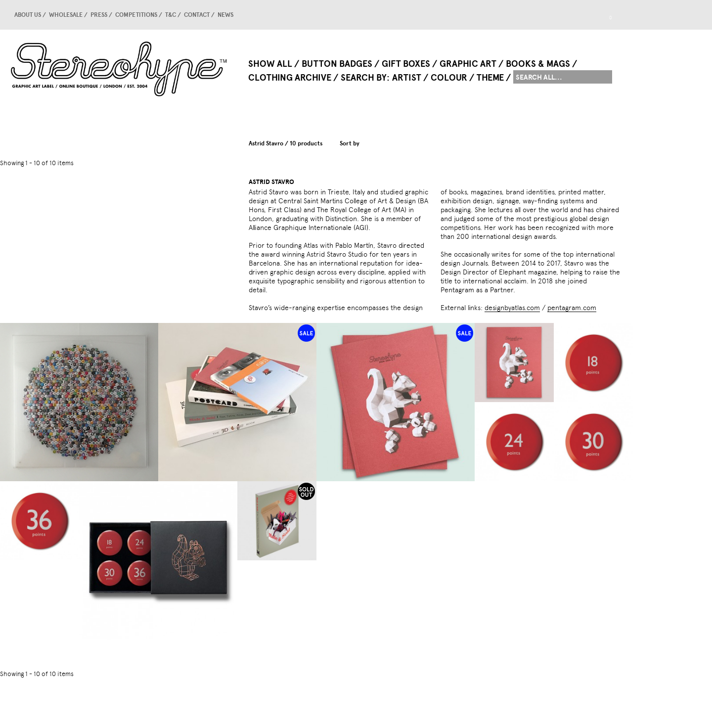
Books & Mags (538, 64)
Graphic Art (468, 64)
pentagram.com (572, 308)
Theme (490, 78)
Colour (449, 78)
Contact (197, 15)
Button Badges (337, 64)
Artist (407, 78)
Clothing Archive (290, 78)
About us (28, 15)
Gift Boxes (406, 64)
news (225, 15)
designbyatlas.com (512, 308)
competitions (136, 15)
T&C (171, 15)
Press (99, 15)
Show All (270, 64)
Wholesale (66, 15)
